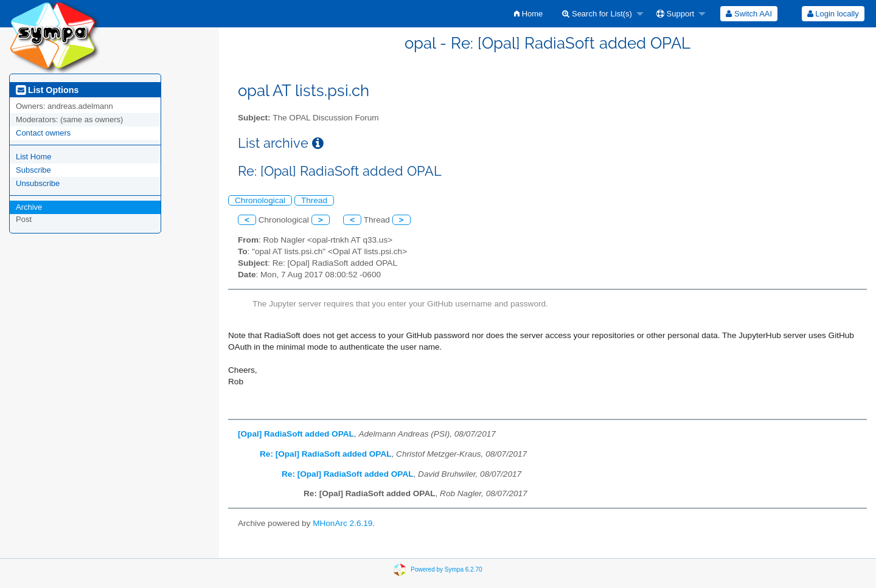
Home (528, 14)
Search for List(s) (597, 14)
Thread (314, 200)
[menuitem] (528, 14)
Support (675, 14)
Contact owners (43, 133)
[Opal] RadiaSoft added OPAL (296, 434)
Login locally (833, 14)
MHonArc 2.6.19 (342, 523)
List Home (34, 157)
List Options (47, 90)
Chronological (260, 200)
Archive (29, 207)
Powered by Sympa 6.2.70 (446, 569)
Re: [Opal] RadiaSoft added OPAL (326, 454)
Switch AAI (749, 14)
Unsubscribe (38, 183)
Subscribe (33, 170)
